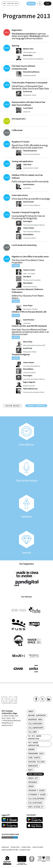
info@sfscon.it (7, 723)
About (31, 711)
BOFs (30, 770)
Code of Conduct (38, 847)
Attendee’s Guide (37, 795)
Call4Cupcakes (35, 803)
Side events (34, 758)
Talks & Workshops (26, 471)
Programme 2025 (36, 754)
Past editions (26, 435)
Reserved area (35, 720)
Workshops (33, 766)
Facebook (36, 699)
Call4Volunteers (36, 799)
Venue (31, 786)
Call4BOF (33, 732)
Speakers (26, 507)
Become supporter (37, 716)
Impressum (5, 847)
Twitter (42, 699)
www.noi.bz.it (7, 725)
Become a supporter (36, 406)
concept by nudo (25, 850)
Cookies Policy (26, 847)
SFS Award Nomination (34, 744)
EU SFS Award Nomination (35, 737)
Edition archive (12, 406)
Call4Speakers (35, 724)
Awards (26, 543)
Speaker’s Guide (36, 791)
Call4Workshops (36, 728)
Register (31, 4)
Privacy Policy (15, 847)
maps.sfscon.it (36, 807)
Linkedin (49, 699)
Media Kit (33, 778)
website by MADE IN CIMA (10, 850)
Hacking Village (36, 762)
